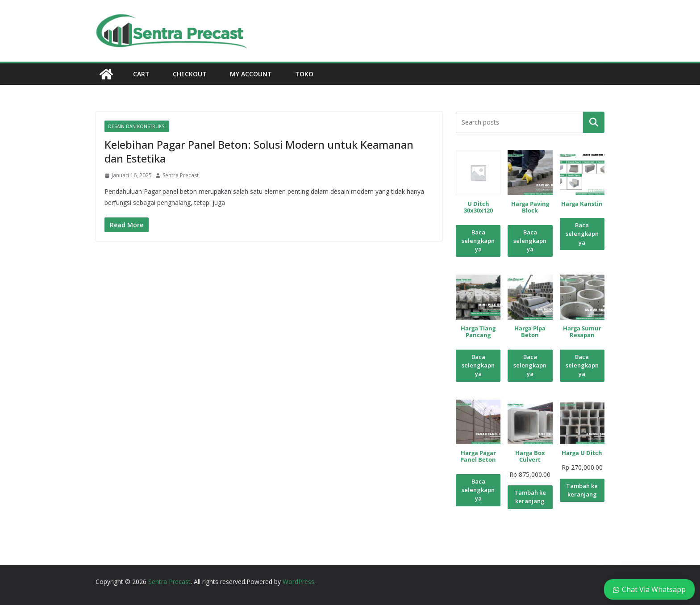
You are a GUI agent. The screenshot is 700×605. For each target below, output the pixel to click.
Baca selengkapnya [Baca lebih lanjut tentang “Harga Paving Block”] (530, 241)
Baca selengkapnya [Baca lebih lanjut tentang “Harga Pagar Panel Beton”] (478, 490)
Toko (304, 74)
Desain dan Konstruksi (137, 126)
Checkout (190, 74)
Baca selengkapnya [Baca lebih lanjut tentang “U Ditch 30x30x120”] (478, 241)
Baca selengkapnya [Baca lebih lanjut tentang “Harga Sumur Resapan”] (582, 365)
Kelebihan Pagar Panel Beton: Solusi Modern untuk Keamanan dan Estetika (259, 151)
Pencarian (594, 122)
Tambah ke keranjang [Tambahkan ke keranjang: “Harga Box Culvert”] (530, 497)
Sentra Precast (181, 175)
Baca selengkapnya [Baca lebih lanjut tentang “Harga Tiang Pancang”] (478, 365)
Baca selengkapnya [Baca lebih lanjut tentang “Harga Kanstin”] (582, 234)
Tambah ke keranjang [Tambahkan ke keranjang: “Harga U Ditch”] (582, 490)
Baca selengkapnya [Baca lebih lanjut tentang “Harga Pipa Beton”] (530, 365)
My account (251, 74)
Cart (141, 74)
